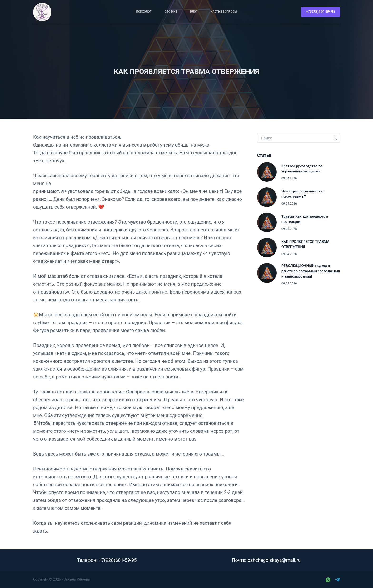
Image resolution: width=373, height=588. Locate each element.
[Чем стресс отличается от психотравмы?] (267, 197)
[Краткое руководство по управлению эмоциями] (267, 172)
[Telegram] (338, 580)
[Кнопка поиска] (335, 138)
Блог (194, 12)
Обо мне (171, 12)
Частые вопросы (224, 12)
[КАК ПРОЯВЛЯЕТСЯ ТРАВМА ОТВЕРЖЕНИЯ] (267, 248)
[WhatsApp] (328, 580)
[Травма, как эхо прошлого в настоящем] (267, 222)
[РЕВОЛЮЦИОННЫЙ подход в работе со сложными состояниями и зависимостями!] (267, 273)
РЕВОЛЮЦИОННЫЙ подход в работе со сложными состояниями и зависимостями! (311, 271)
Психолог (144, 12)
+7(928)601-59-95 (321, 12)
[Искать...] (294, 138)
